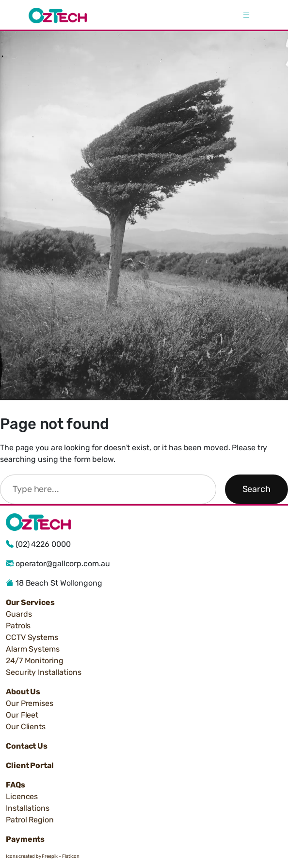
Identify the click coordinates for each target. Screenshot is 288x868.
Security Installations (44, 672)
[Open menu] (246, 15)
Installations (28, 808)
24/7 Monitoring (35, 661)
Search (256, 489)
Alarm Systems (33, 649)
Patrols (18, 626)
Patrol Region (30, 820)
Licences (22, 796)
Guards (19, 614)
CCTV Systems (32, 637)
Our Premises (30, 703)
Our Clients (26, 727)
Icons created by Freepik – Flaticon (43, 856)
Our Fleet (22, 715)
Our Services (30, 602)
